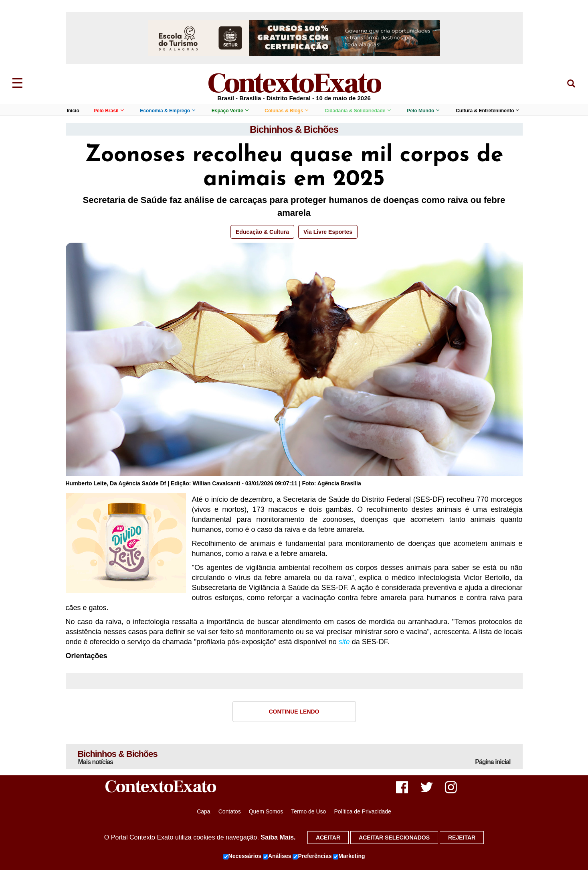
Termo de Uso (308, 811)
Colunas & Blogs (286, 111)
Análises (277, 856)
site (344, 642)
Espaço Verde (230, 111)
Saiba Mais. (278, 837)
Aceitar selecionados (394, 838)
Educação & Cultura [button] (262, 232)
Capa (203, 811)
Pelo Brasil (109, 111)
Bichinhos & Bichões (294, 129)
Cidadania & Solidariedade (357, 111)
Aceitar (328, 838)
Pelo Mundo (423, 111)
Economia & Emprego (167, 111)
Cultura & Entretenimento (487, 111)
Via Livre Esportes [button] (328, 232)
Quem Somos (266, 811)
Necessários (242, 856)
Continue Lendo (294, 712)
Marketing (349, 856)
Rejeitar (462, 838)
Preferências (312, 856)
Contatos (230, 811)
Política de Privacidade (362, 811)
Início (73, 111)
